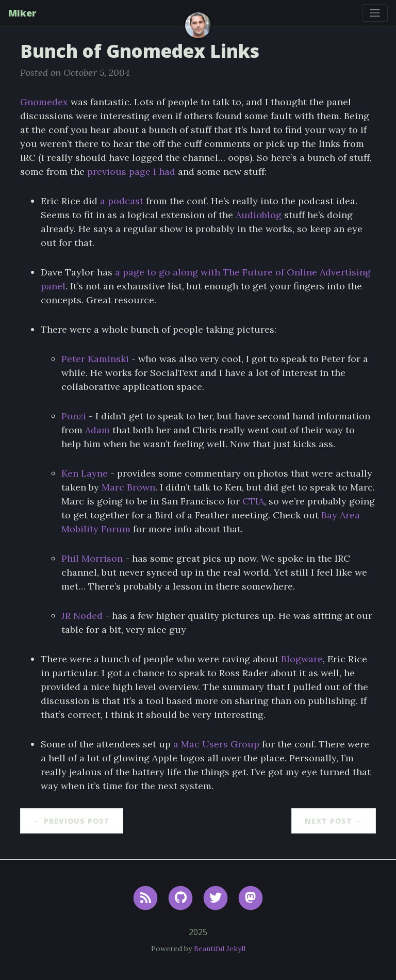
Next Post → (334, 821)
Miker (22, 13)
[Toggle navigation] (375, 13)
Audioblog (259, 215)
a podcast (122, 201)
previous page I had (131, 172)
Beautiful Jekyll (220, 949)
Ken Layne (85, 473)
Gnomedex (44, 102)
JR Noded (82, 616)
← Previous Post (72, 821)
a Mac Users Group (216, 744)
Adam (97, 430)
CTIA (253, 501)
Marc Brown (128, 487)
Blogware (302, 659)
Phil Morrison (92, 558)
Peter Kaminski (95, 359)
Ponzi (74, 416)
